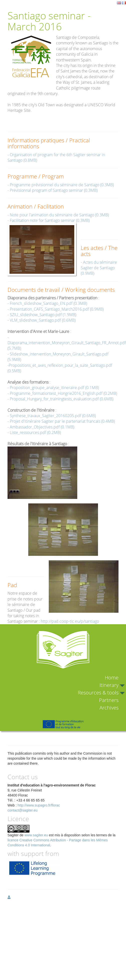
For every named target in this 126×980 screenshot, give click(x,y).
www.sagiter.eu (36, 835)
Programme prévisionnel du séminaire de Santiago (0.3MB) (62, 185)
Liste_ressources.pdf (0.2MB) (35, 432)
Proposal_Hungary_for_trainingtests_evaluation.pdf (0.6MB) (61, 399)
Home (112, 678)
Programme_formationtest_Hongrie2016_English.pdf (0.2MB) (63, 393)
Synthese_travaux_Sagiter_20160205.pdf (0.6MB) (53, 416)
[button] (9, 897)
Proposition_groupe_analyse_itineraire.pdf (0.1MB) (54, 388)
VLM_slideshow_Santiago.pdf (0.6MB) (43, 320)
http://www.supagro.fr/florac (39, 805)
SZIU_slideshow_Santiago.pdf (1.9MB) (43, 315)
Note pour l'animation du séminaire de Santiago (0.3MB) (59, 215)
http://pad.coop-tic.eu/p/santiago (70, 621)
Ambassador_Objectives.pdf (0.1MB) (42, 427)
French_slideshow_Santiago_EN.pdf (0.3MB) (48, 303)
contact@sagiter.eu (22, 810)
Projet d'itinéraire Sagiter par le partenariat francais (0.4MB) (62, 421)
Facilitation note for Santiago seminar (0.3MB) (50, 220)
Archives (109, 708)
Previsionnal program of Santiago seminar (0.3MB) (54, 190)
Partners (109, 700)
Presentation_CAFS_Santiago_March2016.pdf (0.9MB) (57, 309)
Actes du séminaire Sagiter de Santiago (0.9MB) (99, 268)
